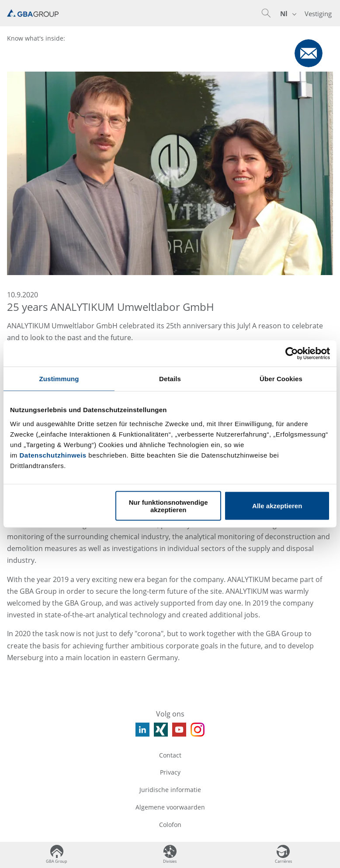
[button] (266, 13)
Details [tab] (170, 379)
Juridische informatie (170, 790)
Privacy (170, 772)
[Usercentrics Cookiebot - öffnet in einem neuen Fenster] (292, 354)
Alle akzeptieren (277, 506)
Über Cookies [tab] (281, 379)
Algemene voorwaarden (170, 807)
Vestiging (318, 14)
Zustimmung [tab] (59, 379)
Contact (170, 755)
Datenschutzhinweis (53, 455)
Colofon (170, 825)
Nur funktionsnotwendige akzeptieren (168, 506)
